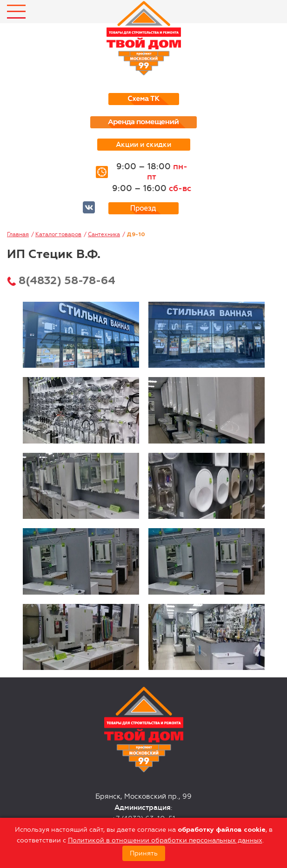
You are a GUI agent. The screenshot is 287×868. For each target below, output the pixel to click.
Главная (18, 234)
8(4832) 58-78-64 (67, 281)
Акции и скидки (143, 145)
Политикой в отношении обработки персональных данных (165, 840)
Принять (144, 853)
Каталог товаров (58, 234)
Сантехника (104, 234)
